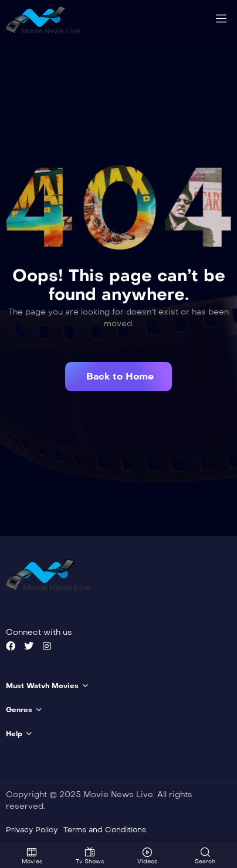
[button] (118, 377)
